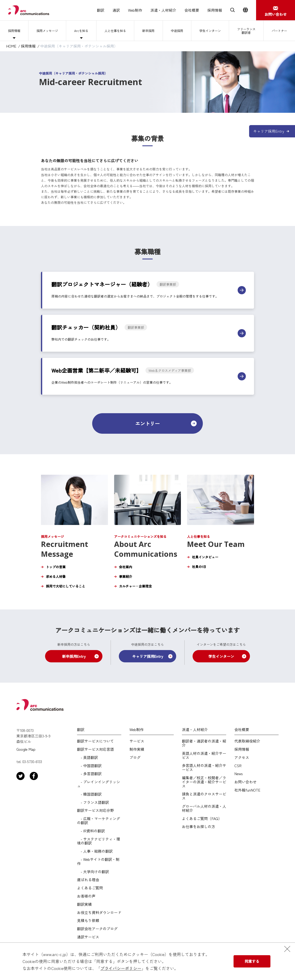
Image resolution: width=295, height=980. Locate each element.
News (239, 774)
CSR (238, 766)
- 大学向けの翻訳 (93, 872)
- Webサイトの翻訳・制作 (98, 861)
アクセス (242, 758)
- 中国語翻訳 (89, 766)
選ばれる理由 (88, 880)
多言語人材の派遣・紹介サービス (204, 768)
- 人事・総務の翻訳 (95, 851)
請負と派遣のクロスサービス (204, 796)
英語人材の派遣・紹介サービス (204, 755)
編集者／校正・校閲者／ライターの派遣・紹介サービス (204, 782)
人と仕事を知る (115, 31)
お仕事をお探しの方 (199, 827)
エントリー (147, 423)
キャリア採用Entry (148, 656)
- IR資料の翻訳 (91, 831)
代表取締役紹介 (247, 741)
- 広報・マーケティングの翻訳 (99, 821)
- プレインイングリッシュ (99, 784)
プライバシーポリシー (121, 968)
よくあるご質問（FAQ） (202, 819)
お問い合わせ (245, 782)
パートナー (279, 31)
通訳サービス (88, 937)
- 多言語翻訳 (89, 774)
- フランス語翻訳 (93, 802)
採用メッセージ (47, 31)
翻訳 (101, 10)
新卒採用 (148, 31)
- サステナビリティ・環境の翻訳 (99, 841)
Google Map (26, 749)
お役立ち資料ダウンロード (99, 913)
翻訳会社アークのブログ (97, 929)
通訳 (116, 10)
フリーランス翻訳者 (246, 31)
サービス (137, 741)
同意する (252, 961)
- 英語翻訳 (87, 758)
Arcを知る (81, 31)
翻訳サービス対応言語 (95, 749)
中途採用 (176, 31)
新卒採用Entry (74, 656)
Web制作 (135, 10)
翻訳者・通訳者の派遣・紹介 (204, 743)
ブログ (135, 758)
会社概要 (192, 10)
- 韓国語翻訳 (89, 794)
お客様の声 (86, 896)
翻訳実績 (84, 904)
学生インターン (209, 31)
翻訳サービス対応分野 (95, 810)
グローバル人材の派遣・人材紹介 (204, 808)
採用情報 (215, 10)
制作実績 (137, 749)
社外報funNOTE (247, 790)
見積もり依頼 (88, 921)
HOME (11, 46)
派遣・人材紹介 (163, 10)
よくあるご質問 (90, 888)
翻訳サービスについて (95, 741)
